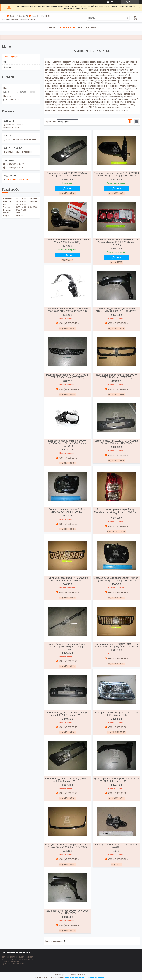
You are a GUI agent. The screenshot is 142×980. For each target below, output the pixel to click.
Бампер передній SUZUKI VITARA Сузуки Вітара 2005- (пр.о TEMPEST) (116, 442)
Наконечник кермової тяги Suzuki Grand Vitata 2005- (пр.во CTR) (67, 241)
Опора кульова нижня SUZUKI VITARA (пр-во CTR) (116, 846)
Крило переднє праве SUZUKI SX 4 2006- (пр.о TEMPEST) (67, 912)
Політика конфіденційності (96, 977)
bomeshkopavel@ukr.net (17, 179)
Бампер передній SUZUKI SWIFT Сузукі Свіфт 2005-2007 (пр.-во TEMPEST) (67, 714)
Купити (69, 189)
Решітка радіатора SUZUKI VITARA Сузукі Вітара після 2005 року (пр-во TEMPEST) (116, 645)
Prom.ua (84, 975)
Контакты (91, 27)
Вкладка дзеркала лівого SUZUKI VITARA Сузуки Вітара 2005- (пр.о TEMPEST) (116, 579)
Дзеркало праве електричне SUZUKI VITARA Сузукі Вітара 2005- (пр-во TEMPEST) (67, 443)
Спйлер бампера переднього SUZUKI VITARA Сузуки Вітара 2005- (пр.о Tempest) (67, 646)
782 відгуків (115, 2)
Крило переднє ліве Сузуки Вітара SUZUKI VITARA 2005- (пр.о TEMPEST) (116, 780)
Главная (51, 27)
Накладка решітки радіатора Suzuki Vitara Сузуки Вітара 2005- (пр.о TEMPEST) (67, 846)
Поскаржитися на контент (74, 977)
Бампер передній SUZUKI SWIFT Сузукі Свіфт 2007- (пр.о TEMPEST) (67, 174)
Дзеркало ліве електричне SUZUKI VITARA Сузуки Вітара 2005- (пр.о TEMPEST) (116, 174)
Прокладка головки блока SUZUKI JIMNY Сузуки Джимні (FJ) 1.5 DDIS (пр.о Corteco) (116, 242)
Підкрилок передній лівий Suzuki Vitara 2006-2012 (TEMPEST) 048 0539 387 (67, 310)
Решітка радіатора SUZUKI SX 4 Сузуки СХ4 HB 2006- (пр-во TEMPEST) (67, 376)
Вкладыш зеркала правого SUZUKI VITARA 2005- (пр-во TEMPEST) (67, 511)
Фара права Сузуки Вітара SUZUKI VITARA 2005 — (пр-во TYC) (116, 714)
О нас (80, 27)
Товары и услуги (66, 27)
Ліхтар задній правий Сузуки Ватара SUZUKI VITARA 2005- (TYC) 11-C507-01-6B (116, 512)
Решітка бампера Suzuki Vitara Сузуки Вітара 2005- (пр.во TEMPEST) (67, 579)
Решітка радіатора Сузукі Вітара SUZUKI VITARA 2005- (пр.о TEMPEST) (116, 376)
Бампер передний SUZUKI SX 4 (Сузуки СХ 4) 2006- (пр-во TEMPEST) (67, 780)
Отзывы (7, 67)
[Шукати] (127, 18)
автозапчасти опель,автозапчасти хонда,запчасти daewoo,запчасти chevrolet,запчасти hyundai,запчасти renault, (18, 960)
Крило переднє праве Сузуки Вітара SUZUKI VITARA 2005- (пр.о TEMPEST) (116, 310)
